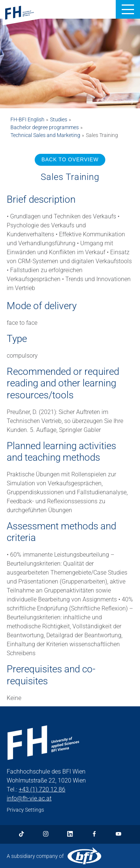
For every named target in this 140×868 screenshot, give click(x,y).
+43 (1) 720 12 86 (42, 789)
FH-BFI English (27, 119)
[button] (128, 9)
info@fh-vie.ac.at (29, 798)
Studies (59, 119)
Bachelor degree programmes (45, 127)
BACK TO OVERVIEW (70, 159)
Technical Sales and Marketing (45, 135)
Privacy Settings (25, 810)
